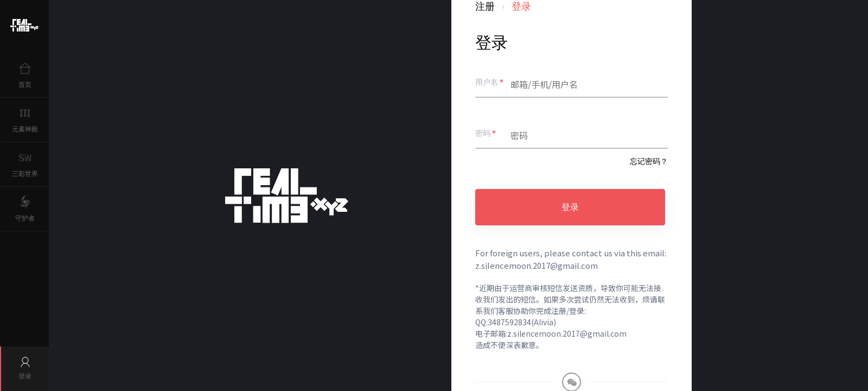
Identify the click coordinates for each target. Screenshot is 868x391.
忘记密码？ (649, 162)
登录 (570, 207)
